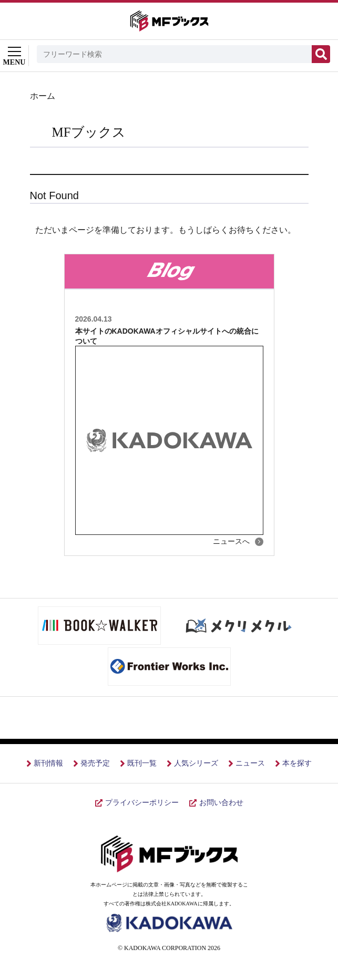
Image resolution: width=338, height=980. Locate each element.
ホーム (43, 96)
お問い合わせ (221, 803)
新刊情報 (48, 763)
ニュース (250, 763)
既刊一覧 (142, 763)
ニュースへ (231, 541)
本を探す (297, 763)
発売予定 (95, 763)
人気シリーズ (196, 763)
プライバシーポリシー (142, 803)
